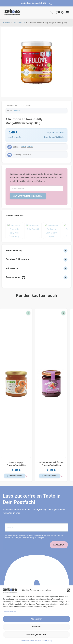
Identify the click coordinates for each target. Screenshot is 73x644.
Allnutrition (17, 111)
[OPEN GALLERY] (36, 62)
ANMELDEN (59, 549)
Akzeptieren (36, 619)
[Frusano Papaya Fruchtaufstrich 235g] (16, 386)
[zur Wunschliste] (27, 478)
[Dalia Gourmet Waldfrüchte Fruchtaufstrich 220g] (51, 386)
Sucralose (30, 147)
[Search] (48, 12)
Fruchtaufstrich (19, 23)
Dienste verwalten (10, 611)
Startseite (6, 23)
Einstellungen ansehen (36, 634)
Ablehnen (36, 627)
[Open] (63, 12)
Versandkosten (58, 132)
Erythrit (23, 147)
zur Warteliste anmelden (28, 196)
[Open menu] (67, 12)
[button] (69, 590)
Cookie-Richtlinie (28, 640)
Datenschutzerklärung (44, 640)
